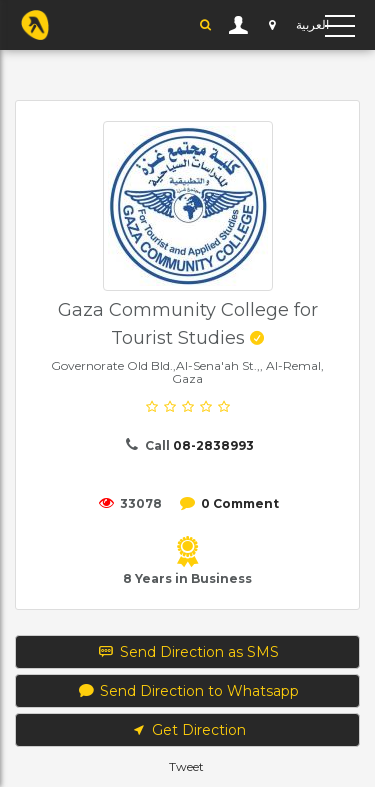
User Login (239, 25)
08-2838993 (213, 445)
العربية (312, 24)
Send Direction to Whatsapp (187, 691)
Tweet (186, 766)
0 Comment (240, 503)
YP (35, 25)
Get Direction (188, 730)
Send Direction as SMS (187, 652)
